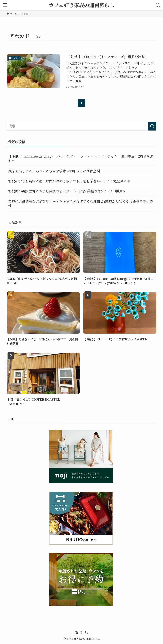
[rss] (87, 633)
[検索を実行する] (152, 126)
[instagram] (76, 633)
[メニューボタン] (5, 5)
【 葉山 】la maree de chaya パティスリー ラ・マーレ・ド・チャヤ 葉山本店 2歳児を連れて (81, 159)
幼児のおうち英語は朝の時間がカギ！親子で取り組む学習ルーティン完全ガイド (69, 181)
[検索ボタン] (158, 5)
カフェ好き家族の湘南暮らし (82, 5)
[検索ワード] (82, 126)
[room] (81, 633)
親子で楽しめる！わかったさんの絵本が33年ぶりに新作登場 (54, 171)
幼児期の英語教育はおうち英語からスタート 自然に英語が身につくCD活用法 (67, 191)
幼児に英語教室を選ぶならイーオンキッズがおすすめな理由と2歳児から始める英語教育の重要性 (81, 204)
